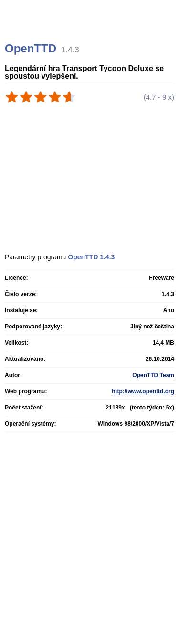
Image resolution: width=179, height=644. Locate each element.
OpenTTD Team (153, 375)
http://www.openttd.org (143, 391)
